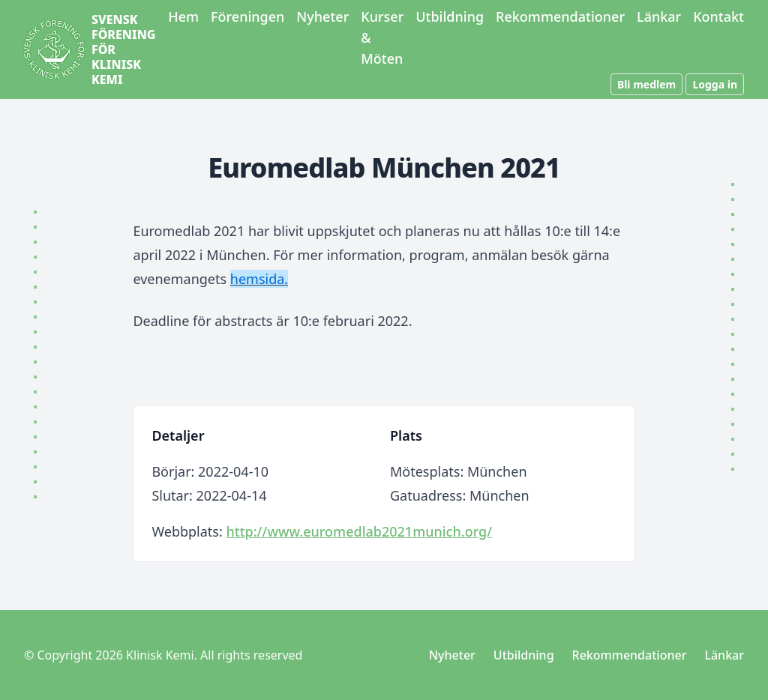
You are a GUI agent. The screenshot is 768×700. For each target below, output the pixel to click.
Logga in (715, 84)
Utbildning (450, 16)
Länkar (659, 16)
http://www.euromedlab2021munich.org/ (359, 531)
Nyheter (322, 16)
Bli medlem (646, 84)
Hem (183, 16)
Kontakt (718, 16)
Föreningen (247, 16)
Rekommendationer (560, 16)
